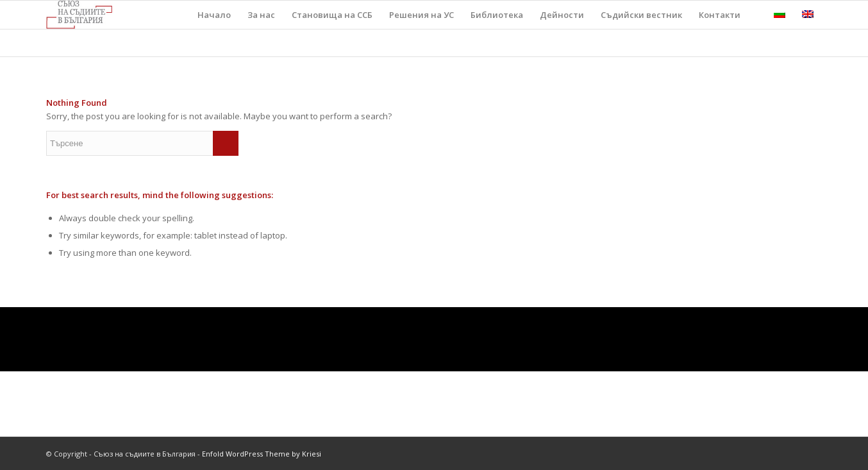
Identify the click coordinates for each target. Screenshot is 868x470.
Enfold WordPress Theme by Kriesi (262, 454)
